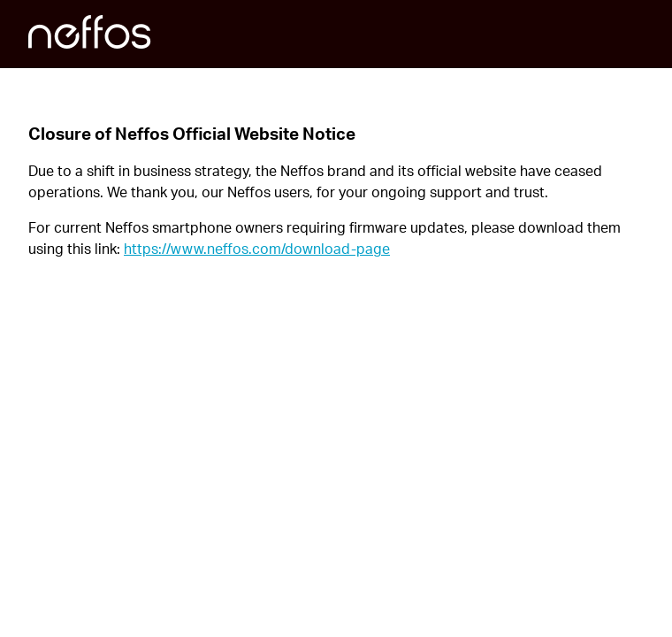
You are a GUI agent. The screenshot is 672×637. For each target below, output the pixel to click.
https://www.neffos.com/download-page (257, 248)
